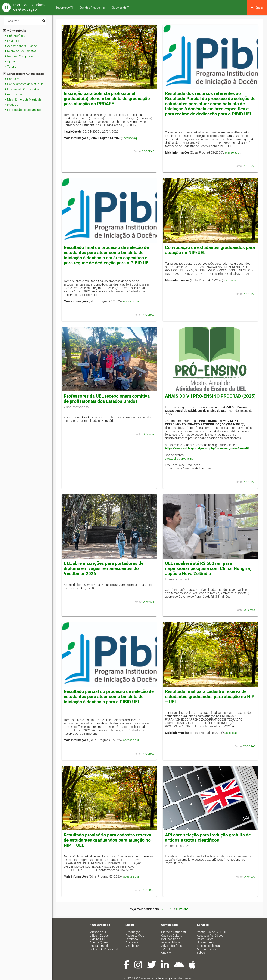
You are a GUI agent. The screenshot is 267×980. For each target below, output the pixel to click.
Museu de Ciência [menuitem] (208, 946)
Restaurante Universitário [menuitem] (205, 941)
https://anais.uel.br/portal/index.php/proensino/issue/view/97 (207, 448)
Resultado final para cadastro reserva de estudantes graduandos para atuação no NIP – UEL (210, 697)
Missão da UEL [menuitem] (99, 932)
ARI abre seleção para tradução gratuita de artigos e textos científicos (208, 838)
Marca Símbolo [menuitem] (100, 946)
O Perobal (149, 434)
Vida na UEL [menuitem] (97, 939)
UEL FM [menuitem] (166, 953)
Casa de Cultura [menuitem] (172, 936)
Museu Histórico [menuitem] (208, 949)
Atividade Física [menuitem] (172, 946)
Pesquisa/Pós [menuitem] (135, 936)
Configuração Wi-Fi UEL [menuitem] (212, 932)
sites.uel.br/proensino (179, 459)
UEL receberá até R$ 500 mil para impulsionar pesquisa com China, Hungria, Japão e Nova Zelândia (208, 568)
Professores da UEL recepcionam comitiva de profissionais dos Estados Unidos (107, 399)
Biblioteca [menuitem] (132, 942)
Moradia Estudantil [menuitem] (174, 932)
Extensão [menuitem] (132, 939)
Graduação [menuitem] (133, 932)
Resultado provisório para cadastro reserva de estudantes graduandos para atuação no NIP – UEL (107, 840)
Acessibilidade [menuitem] (171, 942)
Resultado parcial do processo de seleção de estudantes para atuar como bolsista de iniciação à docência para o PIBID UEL (109, 697)
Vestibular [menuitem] (132, 946)
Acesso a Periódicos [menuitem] (210, 936)
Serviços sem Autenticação (24, 74)
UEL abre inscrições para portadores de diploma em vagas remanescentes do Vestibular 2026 (104, 568)
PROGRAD (148, 151)
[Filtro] (25, 21)
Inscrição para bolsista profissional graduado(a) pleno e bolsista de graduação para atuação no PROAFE (107, 99)
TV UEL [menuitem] (166, 949)
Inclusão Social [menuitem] (171, 939)
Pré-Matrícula (15, 31)
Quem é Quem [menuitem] (99, 942)
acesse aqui (131, 138)
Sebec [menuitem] (201, 953)
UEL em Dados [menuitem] (99, 936)
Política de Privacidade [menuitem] (105, 949)
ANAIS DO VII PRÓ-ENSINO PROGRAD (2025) (210, 396)
